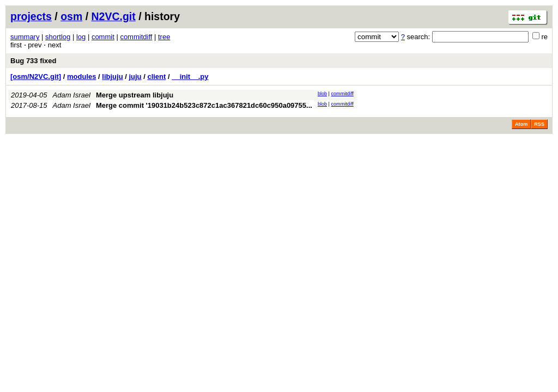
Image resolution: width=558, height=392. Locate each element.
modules (81, 76)
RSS (539, 124)
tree (164, 37)
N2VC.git (114, 16)
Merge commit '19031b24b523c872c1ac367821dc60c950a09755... (204, 105)
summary (25, 37)
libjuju (112, 76)
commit (103, 37)
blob (322, 94)
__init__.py (190, 76)
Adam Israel (72, 95)
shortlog (58, 37)
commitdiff (136, 37)
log (81, 37)
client (156, 76)
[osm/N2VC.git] (36, 76)
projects (31, 16)
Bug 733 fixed (34, 61)
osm (71, 16)
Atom (521, 124)
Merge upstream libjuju (135, 95)
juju (135, 76)
